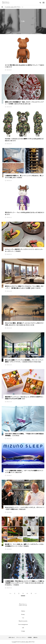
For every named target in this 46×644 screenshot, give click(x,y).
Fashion (23, 611)
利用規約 (30, 638)
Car (23, 618)
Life (23, 628)
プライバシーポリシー (21, 638)
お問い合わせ (12, 638)
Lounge (23, 631)
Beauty (23, 614)
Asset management (23, 624)
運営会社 (35, 638)
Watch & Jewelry (23, 621)
